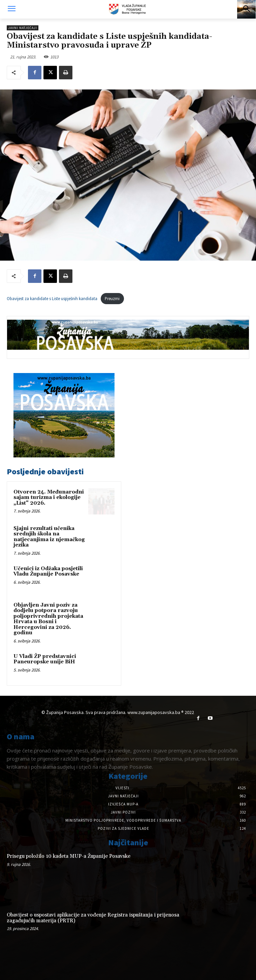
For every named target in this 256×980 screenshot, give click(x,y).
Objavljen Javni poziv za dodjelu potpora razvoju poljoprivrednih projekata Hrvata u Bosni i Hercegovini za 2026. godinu (48, 619)
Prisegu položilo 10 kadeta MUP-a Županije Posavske (69, 856)
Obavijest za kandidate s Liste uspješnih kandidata (52, 298)
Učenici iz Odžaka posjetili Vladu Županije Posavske (48, 572)
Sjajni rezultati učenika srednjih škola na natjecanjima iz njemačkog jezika (49, 537)
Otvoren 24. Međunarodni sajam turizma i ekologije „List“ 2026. (49, 498)
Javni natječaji (23, 28)
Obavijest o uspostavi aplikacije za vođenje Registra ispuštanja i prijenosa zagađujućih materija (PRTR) (93, 918)
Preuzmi (112, 298)
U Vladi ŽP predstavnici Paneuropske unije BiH (45, 659)
